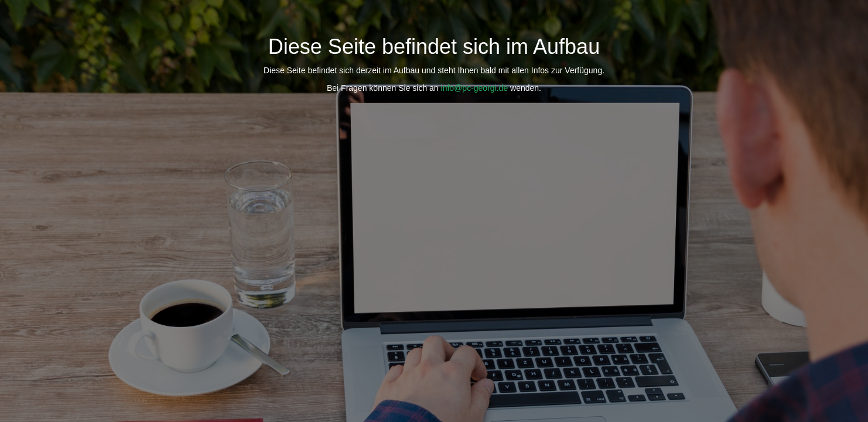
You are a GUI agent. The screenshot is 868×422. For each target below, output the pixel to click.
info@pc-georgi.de (475, 88)
